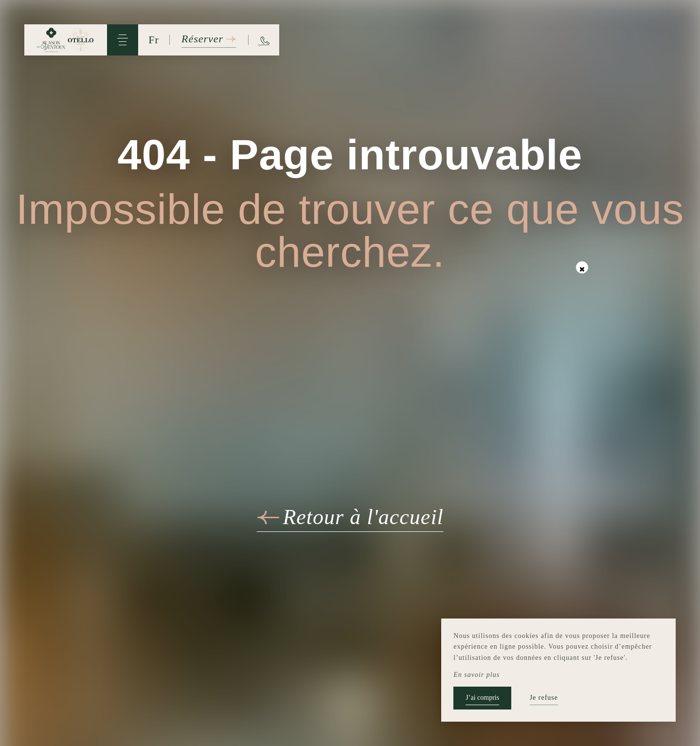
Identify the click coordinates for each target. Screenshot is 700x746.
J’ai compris (482, 698)
